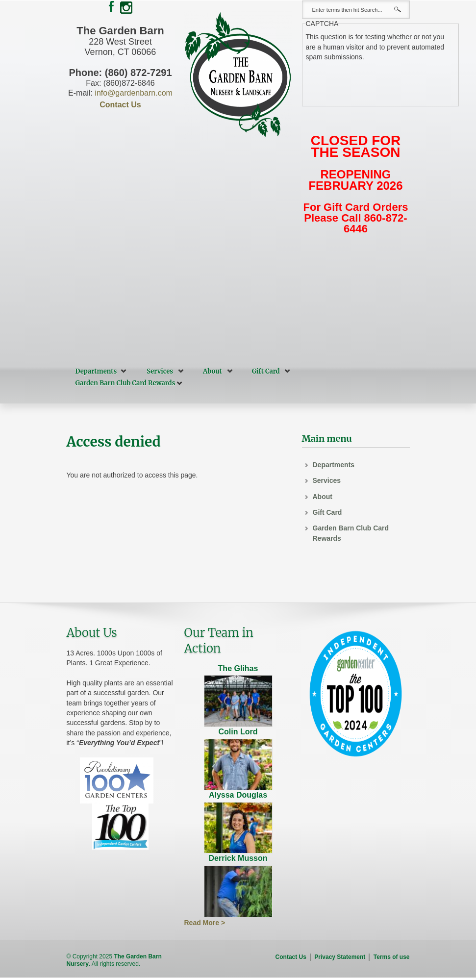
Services (160, 371)
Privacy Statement (340, 957)
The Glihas (238, 668)
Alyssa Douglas (238, 795)
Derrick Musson (238, 858)
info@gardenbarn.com (134, 93)
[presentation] (380, 81)
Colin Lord (238, 732)
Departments (96, 371)
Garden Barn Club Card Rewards (125, 383)
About (213, 371)
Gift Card (266, 371)
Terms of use (392, 957)
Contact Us (120, 105)
